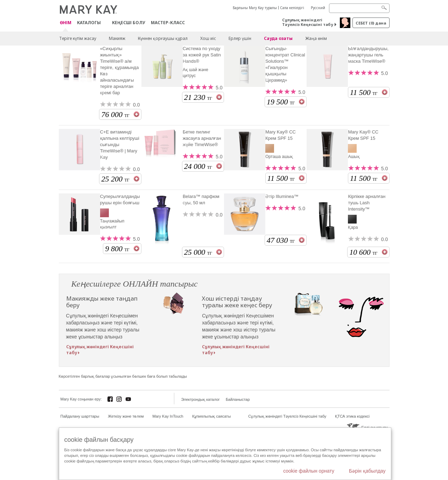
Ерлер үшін (240, 38)
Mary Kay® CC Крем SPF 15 (281, 135)
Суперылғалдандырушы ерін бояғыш (120, 200)
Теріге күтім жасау (78, 38)
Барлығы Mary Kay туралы (255, 8)
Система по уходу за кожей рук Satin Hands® (202, 55)
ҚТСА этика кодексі (352, 416)
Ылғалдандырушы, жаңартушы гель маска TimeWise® (368, 55)
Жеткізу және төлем (126, 416)
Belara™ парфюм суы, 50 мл (201, 200)
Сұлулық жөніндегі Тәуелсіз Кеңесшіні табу (308, 22)
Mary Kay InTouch (168, 416)
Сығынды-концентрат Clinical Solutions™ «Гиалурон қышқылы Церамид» (285, 64)
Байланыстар (238, 399)
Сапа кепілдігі (292, 8)
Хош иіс (208, 38)
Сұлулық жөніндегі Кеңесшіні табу (100, 350)
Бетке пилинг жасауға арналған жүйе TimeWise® (202, 138)
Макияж (117, 38)
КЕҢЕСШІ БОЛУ (129, 23)
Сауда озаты (278, 38)
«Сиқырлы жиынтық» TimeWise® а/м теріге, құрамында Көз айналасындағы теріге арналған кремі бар (120, 71)
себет (371, 23)
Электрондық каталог (201, 399)
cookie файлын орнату (309, 471)
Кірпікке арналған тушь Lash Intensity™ (367, 203)
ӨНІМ (66, 23)
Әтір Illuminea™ (282, 196)
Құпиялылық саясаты (212, 416)
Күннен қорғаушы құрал (163, 38)
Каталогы (89, 23)
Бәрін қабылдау (367, 471)
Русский (318, 8)
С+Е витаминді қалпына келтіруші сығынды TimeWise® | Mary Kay (120, 145)
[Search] (359, 8)
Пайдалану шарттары (80, 416)
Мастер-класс (168, 23)
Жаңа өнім (316, 38)
